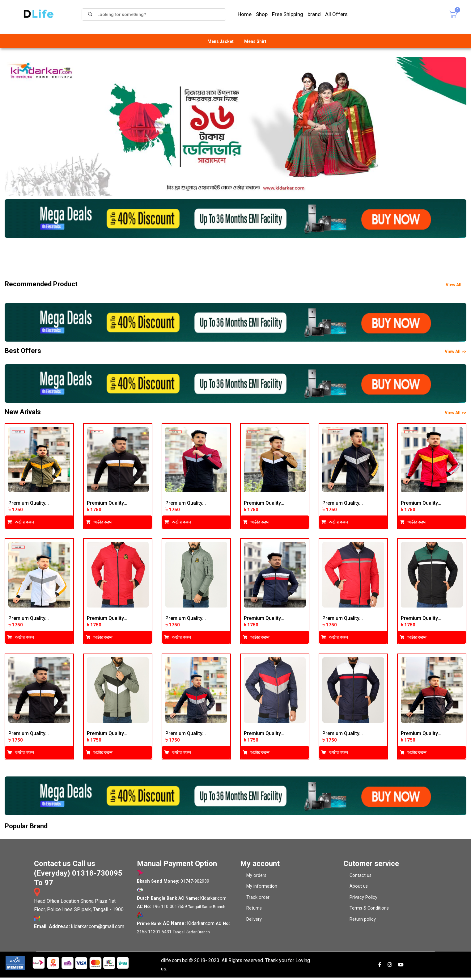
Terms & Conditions (369, 911)
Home (245, 14)
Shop (262, 14)
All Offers (336, 14)
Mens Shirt (255, 41)
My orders (256, 878)
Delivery (254, 921)
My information (262, 889)
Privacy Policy (363, 900)
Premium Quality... (29, 504)
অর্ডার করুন (21, 523)
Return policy (363, 921)
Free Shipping (288, 14)
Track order (258, 900)
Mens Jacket (221, 41)
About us (359, 889)
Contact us (361, 878)
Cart (448, 14)
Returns (254, 911)
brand (314, 14)
